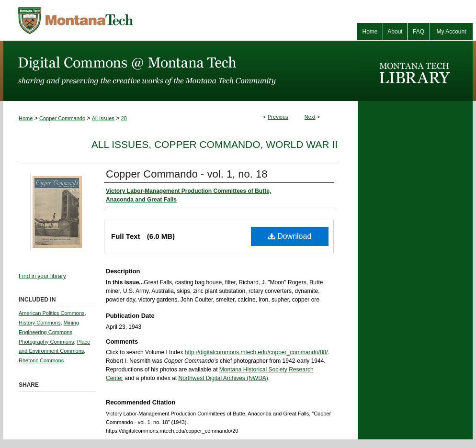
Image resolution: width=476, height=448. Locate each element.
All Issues (103, 118)
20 (124, 118)
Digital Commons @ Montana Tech (181, 71)
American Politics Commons (52, 313)
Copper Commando (62, 118)
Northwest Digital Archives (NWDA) (223, 378)
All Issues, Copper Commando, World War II (215, 144)
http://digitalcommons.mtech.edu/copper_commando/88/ (256, 352)
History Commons (40, 323)
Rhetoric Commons (41, 360)
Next (310, 117)
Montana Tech (118, 20)
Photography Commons (46, 342)
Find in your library (42, 276)
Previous (278, 117)
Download (290, 236)
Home (26, 118)
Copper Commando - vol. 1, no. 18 (187, 174)
